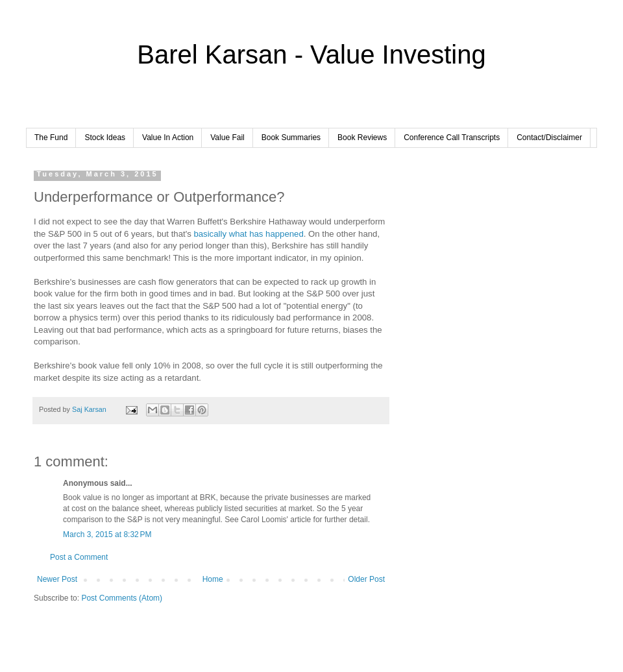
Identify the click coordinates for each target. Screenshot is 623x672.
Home (213, 579)
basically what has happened (248, 234)
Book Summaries (291, 138)
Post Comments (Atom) (122, 598)
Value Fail (227, 138)
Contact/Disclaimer (549, 138)
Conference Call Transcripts (452, 138)
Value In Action (168, 138)
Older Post (366, 579)
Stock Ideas (105, 138)
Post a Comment (79, 557)
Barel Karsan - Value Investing (311, 54)
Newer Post (57, 579)
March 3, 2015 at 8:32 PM (107, 534)
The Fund (51, 138)
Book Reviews (362, 138)
